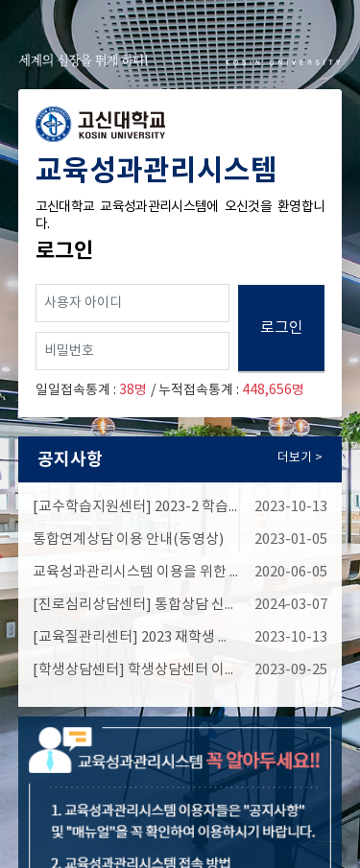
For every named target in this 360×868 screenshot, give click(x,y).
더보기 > (300, 458)
